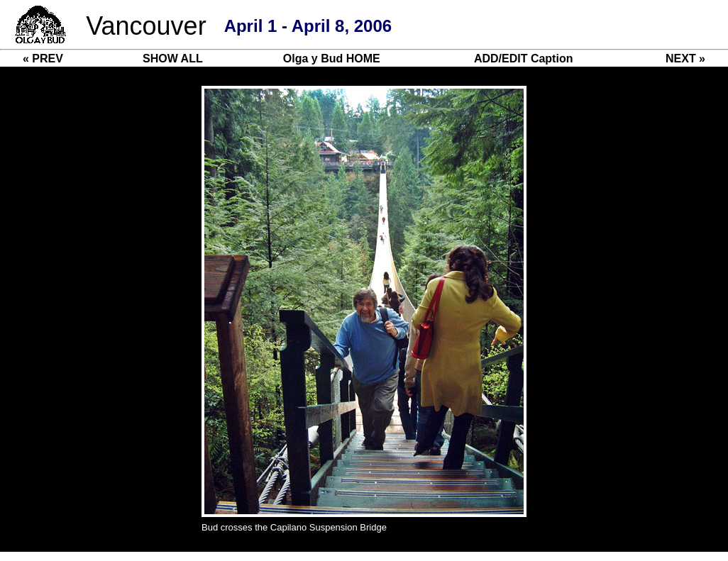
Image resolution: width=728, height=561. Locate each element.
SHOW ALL (173, 59)
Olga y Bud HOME (332, 59)
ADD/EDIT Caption (524, 59)
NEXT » (685, 59)
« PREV (43, 59)
